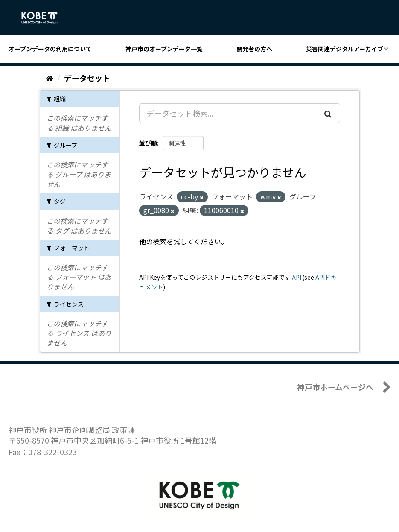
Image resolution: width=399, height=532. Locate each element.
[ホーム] (50, 78)
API (297, 277)
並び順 (148, 143)
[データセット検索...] (228, 113)
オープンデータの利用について (50, 49)
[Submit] (329, 113)
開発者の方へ (254, 49)
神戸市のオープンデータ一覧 (164, 49)
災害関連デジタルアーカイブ (345, 49)
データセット (87, 78)
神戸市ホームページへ (335, 387)
